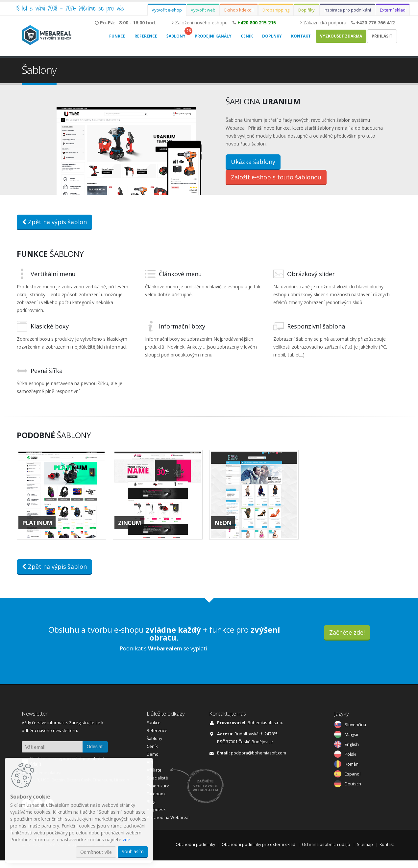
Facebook (156, 801)
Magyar (352, 742)
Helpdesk (156, 817)
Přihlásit (382, 36)
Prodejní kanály (213, 36)
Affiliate (154, 778)
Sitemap (365, 852)
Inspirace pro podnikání (347, 10)
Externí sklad (393, 10)
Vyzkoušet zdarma (341, 36)
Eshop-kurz (158, 793)
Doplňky (307, 10)
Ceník (247, 36)
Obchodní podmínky (195, 852)
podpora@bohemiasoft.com (258, 761)
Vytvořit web (203, 10)
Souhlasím (133, 851)
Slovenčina (355, 732)
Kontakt (301, 36)
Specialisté (157, 786)
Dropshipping (276, 10)
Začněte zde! (347, 640)
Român (352, 772)
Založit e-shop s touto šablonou (276, 181)
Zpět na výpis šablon (54, 229)
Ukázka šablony (253, 166)
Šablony (176, 36)
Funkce (117, 36)
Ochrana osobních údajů (326, 852)
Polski (350, 762)
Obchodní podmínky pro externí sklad (258, 852)
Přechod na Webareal (168, 825)
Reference (146, 36)
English (352, 752)
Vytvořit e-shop (167, 10)
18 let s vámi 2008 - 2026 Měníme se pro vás (70, 8)
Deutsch (353, 791)
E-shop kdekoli (239, 10)
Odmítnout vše (96, 852)
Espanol (353, 782)
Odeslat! (95, 754)
